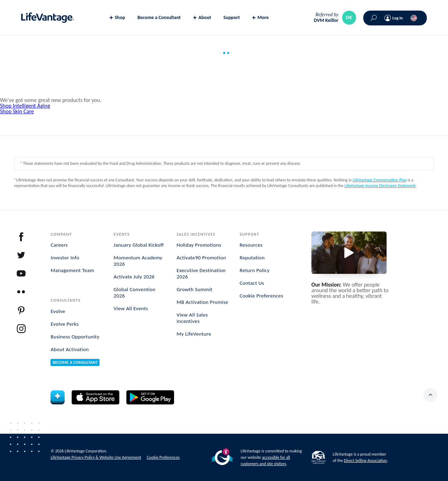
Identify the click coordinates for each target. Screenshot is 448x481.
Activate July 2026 (134, 277)
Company (61, 234)
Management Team (72, 270)
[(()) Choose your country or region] (414, 18)
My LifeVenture (194, 334)
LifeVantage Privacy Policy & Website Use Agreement (96, 457)
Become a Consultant (159, 17)
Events (122, 234)
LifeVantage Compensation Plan (380, 180)
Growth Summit (194, 289)
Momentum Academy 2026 (138, 261)
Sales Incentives (196, 234)
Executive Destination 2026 (201, 273)
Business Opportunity (75, 337)
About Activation (70, 349)
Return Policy (255, 270)
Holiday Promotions (199, 245)
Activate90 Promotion (201, 258)
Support (232, 17)
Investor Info (65, 258)
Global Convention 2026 (135, 293)
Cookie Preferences (262, 296)
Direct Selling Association (365, 461)
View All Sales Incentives (192, 318)
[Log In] (394, 18)
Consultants (65, 300)
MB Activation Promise (202, 302)
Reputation (252, 258)
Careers (59, 245)
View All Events (131, 308)
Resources (251, 245)
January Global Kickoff (139, 245)
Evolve (58, 311)
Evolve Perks (65, 324)
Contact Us (252, 283)
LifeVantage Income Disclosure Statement (380, 186)
